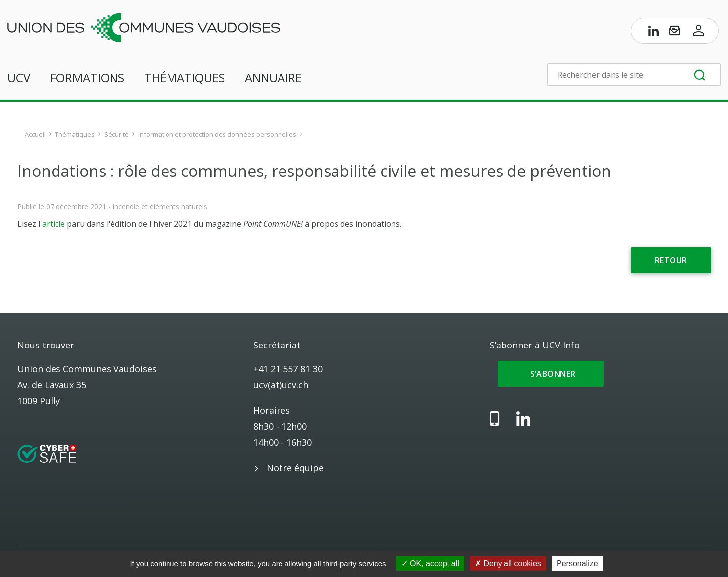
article (54, 224)
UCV (19, 78)
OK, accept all (430, 563)
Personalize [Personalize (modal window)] (577, 563)
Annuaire (273, 78)
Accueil (35, 134)
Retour (671, 260)
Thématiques (185, 78)
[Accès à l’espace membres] (699, 33)
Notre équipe (295, 468)
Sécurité (116, 134)
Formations (87, 78)
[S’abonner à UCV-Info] (674, 33)
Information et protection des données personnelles (217, 134)
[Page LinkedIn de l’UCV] (654, 33)
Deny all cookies (508, 563)
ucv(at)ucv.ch (281, 385)
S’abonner (551, 374)
